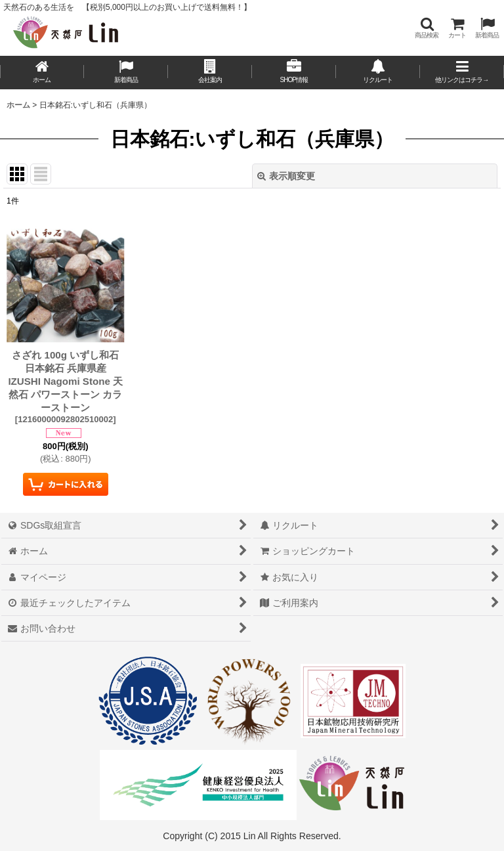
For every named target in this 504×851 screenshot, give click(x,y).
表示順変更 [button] (286, 176)
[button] (427, 28)
